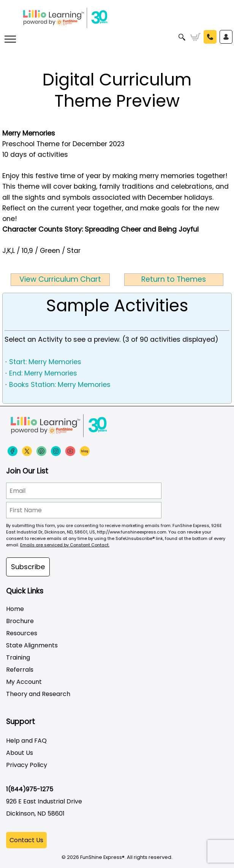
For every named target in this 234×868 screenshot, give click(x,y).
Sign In (226, 37)
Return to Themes (174, 279)
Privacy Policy (27, 765)
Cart (195, 37)
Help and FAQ (26, 741)
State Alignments (32, 645)
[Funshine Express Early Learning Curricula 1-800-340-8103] (117, 19)
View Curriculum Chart (60, 279)
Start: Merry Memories (45, 362)
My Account (24, 682)
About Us (20, 753)
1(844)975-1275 (30, 789)
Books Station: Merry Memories (60, 385)
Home (15, 609)
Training (18, 657)
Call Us (210, 37)
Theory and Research (38, 694)
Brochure (20, 621)
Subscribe (28, 567)
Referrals (20, 670)
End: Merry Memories (43, 373)
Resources (22, 633)
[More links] (10, 40)
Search (182, 37)
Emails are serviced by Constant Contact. (65, 545)
